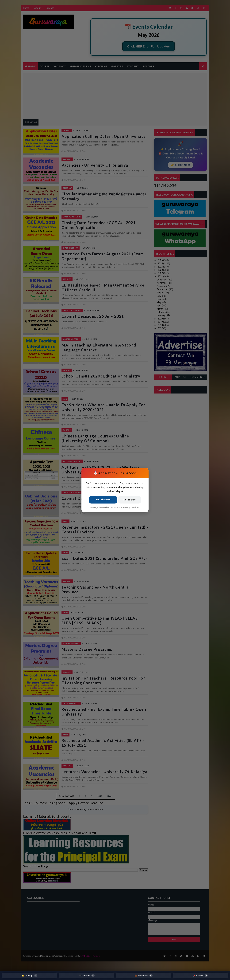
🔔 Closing (29, 976)
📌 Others (201, 976)
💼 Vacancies (143, 976)
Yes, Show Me (103, 500)
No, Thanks (129, 500)
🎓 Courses (86, 976)
